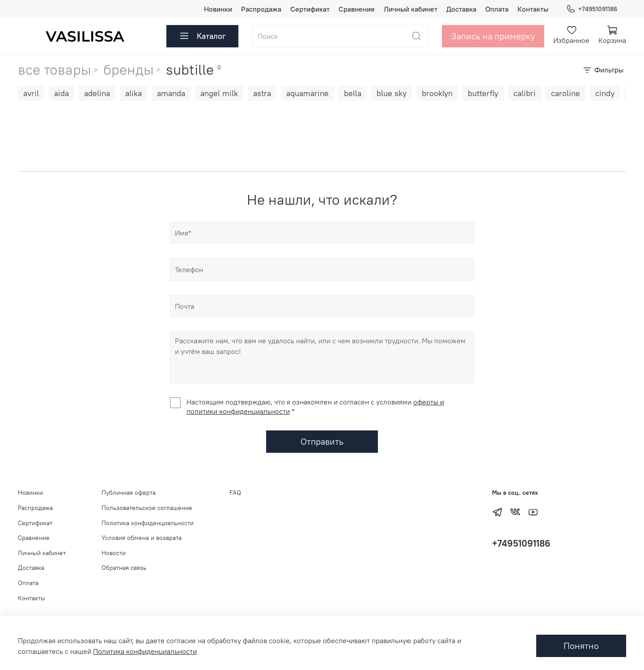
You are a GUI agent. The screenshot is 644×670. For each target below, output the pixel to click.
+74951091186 (592, 9)
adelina (97, 93)
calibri (525, 93)
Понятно (581, 646)
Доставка (461, 9)
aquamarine (307, 93)
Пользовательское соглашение (147, 508)
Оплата (497, 9)
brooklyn (437, 93)
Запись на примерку (493, 36)
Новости (114, 553)
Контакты (533, 9)
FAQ (235, 493)
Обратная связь (124, 568)
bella (353, 93)
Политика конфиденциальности (148, 523)
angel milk (219, 93)
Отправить (322, 441)
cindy (605, 93)
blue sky (392, 93)
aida (61, 93)
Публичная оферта (129, 493)
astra (262, 93)
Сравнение (357, 9)
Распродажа (261, 9)
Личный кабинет (411, 9)
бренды (129, 70)
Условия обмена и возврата (142, 538)
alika (133, 93)
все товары (55, 70)
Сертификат (310, 9)
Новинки (218, 9)
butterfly (483, 93)
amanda (171, 93)
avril (31, 93)
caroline (566, 93)
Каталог (202, 36)
